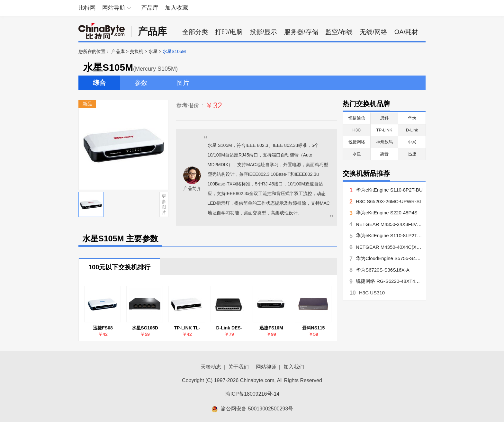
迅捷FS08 (103, 328)
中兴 (412, 142)
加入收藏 (176, 8)
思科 (384, 118)
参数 (141, 83)
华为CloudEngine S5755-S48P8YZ (393, 258)
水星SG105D (145, 328)
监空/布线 (339, 32)
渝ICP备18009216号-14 (252, 394)
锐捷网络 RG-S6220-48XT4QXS (391, 281)
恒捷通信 (357, 118)
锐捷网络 (357, 142)
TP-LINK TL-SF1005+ (187, 328)
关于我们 (239, 367)
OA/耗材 (406, 32)
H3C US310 (372, 293)
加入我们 (294, 367)
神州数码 (384, 142)
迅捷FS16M (271, 328)
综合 (99, 83)
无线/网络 (373, 32)
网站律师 (266, 367)
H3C (356, 130)
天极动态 (211, 367)
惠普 (384, 154)
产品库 (150, 8)
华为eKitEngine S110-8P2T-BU (389, 190)
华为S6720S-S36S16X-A (383, 270)
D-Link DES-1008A (229, 328)
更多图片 (164, 204)
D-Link (412, 130)
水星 (153, 51)
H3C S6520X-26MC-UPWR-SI (388, 201)
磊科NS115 (314, 328)
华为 (412, 118)
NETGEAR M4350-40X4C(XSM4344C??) (400, 247)
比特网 (87, 8)
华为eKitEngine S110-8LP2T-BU (391, 235)
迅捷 (412, 154)
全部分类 (195, 32)
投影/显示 (264, 32)
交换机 (137, 51)
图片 (183, 83)
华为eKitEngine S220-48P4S (387, 213)
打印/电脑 (229, 32)
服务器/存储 (301, 32)
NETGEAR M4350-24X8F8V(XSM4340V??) (403, 224)
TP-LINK (384, 130)
